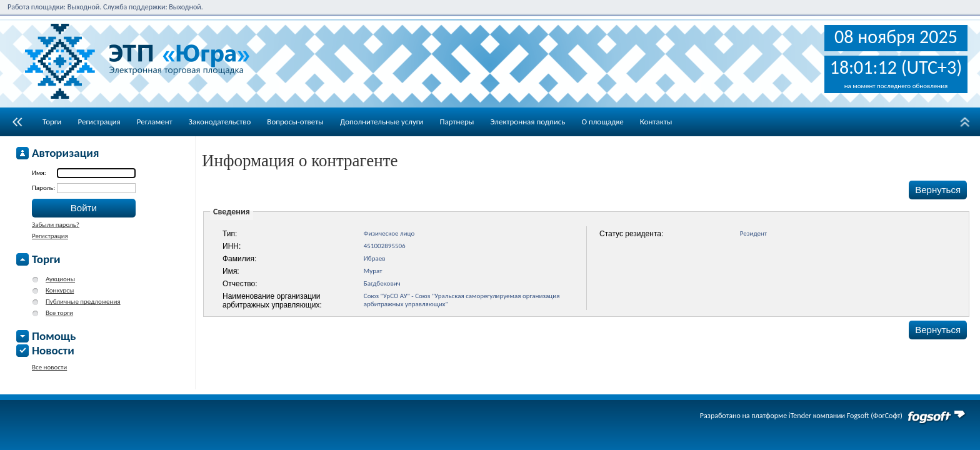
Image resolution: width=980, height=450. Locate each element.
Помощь (54, 336)
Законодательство (220, 122)
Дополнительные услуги (382, 122)
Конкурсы (60, 290)
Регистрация (99, 122)
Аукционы (60, 279)
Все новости (49, 367)
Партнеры (457, 122)
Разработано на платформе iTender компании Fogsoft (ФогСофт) (801, 416)
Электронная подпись (527, 122)
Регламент (155, 122)
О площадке (602, 122)
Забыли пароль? (56, 225)
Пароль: (44, 188)
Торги (52, 122)
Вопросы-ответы (295, 122)
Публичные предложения (83, 302)
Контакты (656, 122)
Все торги (59, 313)
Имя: (39, 173)
